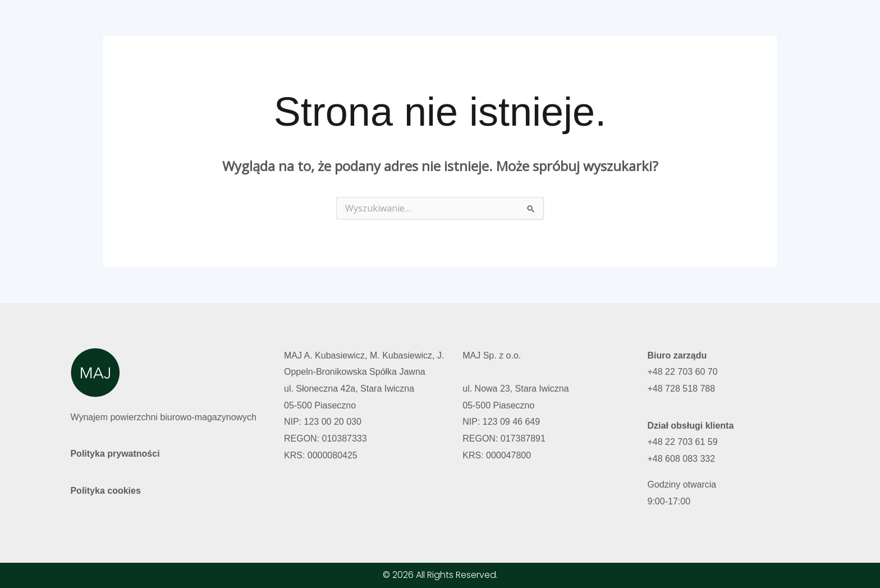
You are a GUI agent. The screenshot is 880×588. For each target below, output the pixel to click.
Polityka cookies (105, 491)
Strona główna (448, 24)
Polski (706, 24)
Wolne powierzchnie (539, 24)
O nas (612, 24)
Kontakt (659, 24)
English (752, 24)
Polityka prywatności (115, 454)
